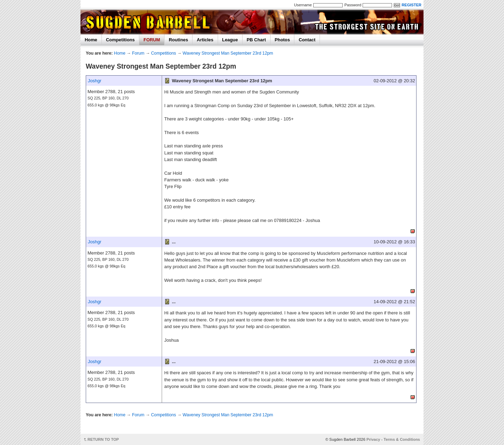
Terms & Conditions (402, 439)
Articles (205, 40)
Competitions (120, 40)
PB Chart (256, 40)
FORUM (152, 40)
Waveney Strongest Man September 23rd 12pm (228, 53)
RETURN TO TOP (103, 439)
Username (303, 5)
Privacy (373, 439)
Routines (178, 40)
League (230, 40)
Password (353, 5)
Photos (282, 40)
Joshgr (95, 81)
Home (91, 40)
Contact (307, 40)
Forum (138, 53)
